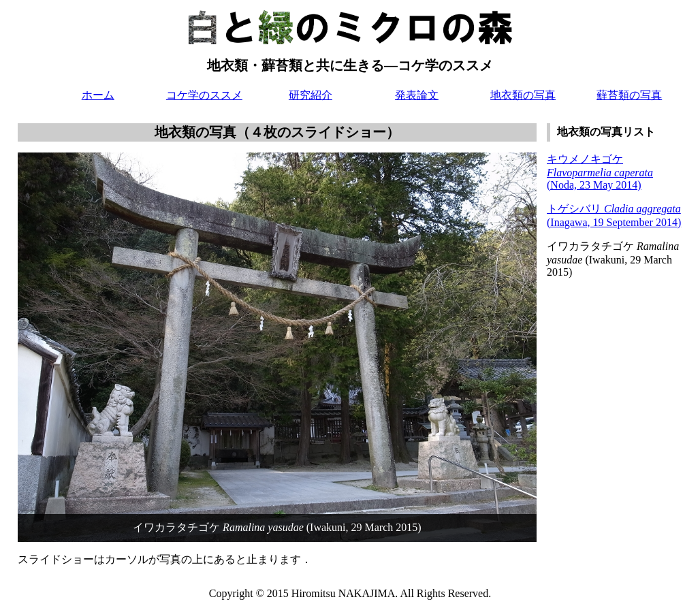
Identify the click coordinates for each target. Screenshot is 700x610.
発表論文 (417, 95)
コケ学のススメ (204, 95)
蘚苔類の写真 (629, 95)
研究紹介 (311, 95)
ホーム (98, 95)
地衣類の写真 (523, 95)
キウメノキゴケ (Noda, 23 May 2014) (600, 172)
